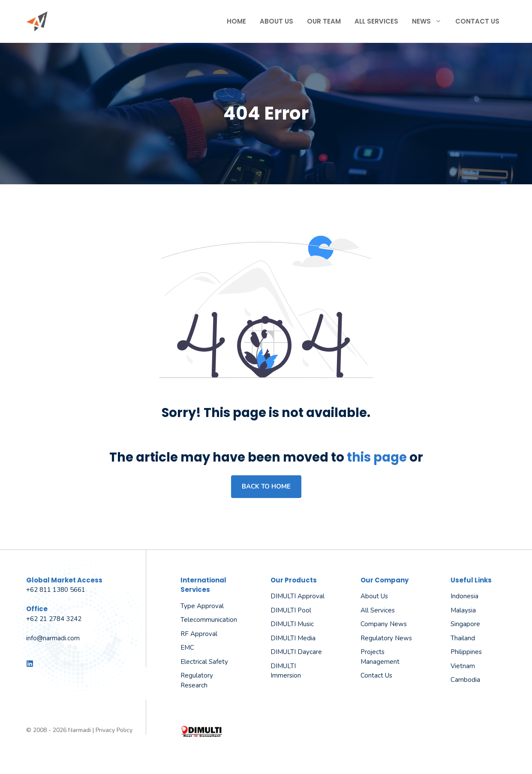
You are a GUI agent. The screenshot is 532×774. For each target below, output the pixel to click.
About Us (277, 21)
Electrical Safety (204, 662)
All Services (376, 21)
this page (377, 457)
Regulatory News (386, 638)
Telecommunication (209, 620)
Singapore (465, 624)
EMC (187, 648)
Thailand (463, 638)
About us (374, 596)
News (430, 21)
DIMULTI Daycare (296, 652)
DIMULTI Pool (291, 610)
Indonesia (464, 596)
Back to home (266, 486)
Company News (384, 624)
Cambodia (465, 680)
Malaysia (463, 610)
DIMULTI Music (292, 624)
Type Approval (202, 606)
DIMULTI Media (293, 638)
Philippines (466, 652)
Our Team (324, 21)
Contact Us (477, 21)
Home (236, 21)
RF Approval (199, 634)
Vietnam (463, 666)
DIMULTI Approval (298, 596)
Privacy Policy (114, 730)
